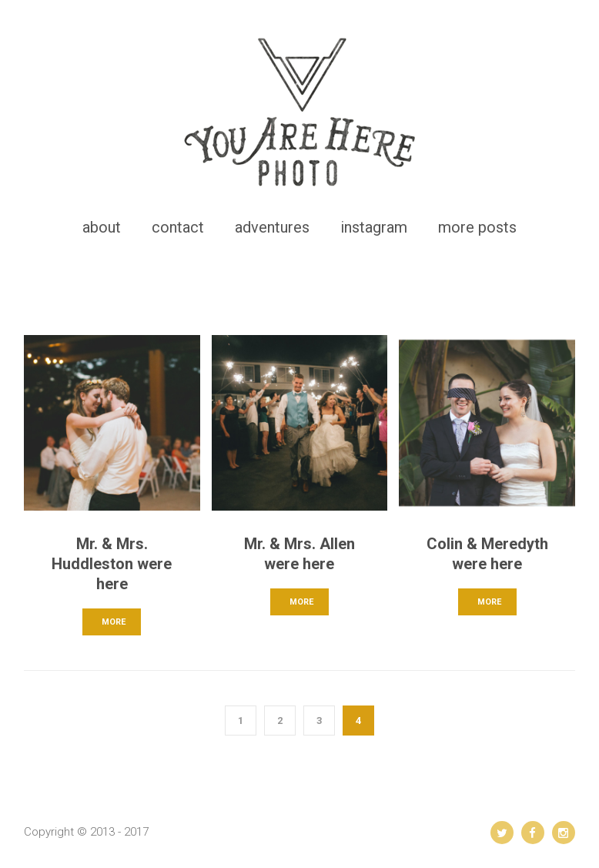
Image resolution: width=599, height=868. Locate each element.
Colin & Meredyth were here (487, 554)
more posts (477, 227)
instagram (374, 227)
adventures (272, 227)
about (102, 227)
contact (178, 227)
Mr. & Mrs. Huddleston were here (112, 564)
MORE (114, 622)
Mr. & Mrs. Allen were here (299, 554)
